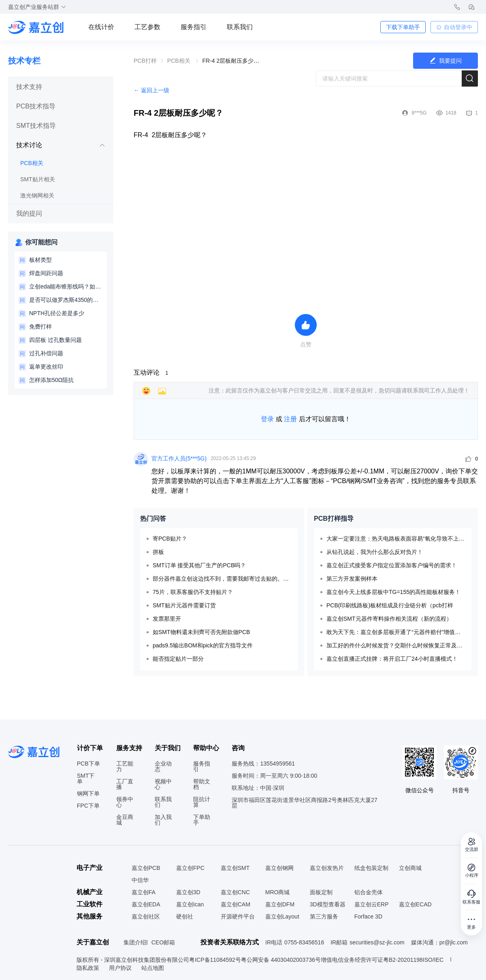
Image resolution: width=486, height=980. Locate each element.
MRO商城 (278, 892)
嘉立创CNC (235, 892)
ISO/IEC (433, 960)
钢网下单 (88, 793)
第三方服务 (324, 916)
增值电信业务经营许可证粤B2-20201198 (372, 960)
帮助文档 (202, 784)
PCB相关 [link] (180, 61)
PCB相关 (32, 163)
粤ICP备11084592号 (215, 960)
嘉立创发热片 (327, 868)
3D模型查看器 (328, 904)
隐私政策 (89, 968)
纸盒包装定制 (371, 868)
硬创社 (185, 916)
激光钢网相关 (37, 195)
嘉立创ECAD (415, 904)
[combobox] (397, 78)
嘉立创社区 (146, 916)
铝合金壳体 (369, 892)
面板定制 (321, 892)
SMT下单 (86, 778)
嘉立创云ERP (372, 904)
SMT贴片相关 (38, 179)
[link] (145, 61)
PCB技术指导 (36, 106)
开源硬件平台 (238, 916)
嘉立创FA (144, 892)
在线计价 (101, 27)
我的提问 (29, 213)
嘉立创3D (188, 892)
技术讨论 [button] (61, 145)
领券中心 (125, 802)
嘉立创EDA (146, 904)
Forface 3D (368, 916)
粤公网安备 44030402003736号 (281, 960)
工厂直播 (125, 784)
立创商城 (410, 868)
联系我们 (240, 27)
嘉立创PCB (146, 868)
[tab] (61, 87)
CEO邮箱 (163, 942)
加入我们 (163, 820)
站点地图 (153, 968)
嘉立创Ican (190, 904)
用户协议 (121, 968)
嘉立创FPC (190, 868)
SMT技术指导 (36, 126)
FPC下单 (88, 806)
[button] (61, 87)
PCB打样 (145, 61)
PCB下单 (88, 764)
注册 (290, 419)
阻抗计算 (202, 802)
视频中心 (163, 784)
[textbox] (397, 78)
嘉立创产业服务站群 (37, 7)
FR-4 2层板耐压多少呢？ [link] (233, 61)
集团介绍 (135, 942)
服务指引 (194, 27)
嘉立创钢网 (279, 868)
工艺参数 (147, 27)
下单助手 (202, 820)
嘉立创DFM (280, 904)
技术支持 (29, 87)
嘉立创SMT (235, 868)
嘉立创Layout (282, 916)
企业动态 (163, 766)
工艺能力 (125, 766)
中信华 (140, 880)
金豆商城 (125, 820)
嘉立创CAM (236, 904)
